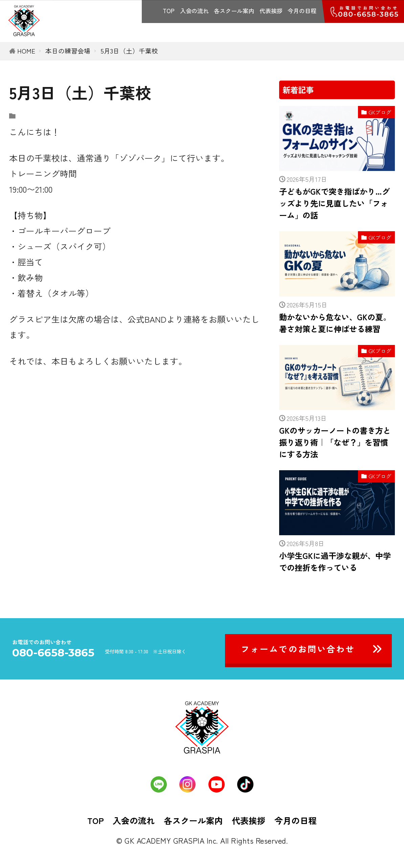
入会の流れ (194, 11)
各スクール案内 (234, 11)
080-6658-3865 (53, 653)
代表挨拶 (271, 11)
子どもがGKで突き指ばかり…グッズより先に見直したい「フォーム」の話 (334, 203)
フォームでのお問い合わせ (298, 649)
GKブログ (380, 112)
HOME (26, 51)
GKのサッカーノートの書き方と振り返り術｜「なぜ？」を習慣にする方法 (335, 442)
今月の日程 (302, 11)
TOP (169, 11)
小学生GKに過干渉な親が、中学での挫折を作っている (335, 561)
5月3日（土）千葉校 (129, 51)
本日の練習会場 (68, 51)
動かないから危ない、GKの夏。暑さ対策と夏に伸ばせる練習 (335, 323)
